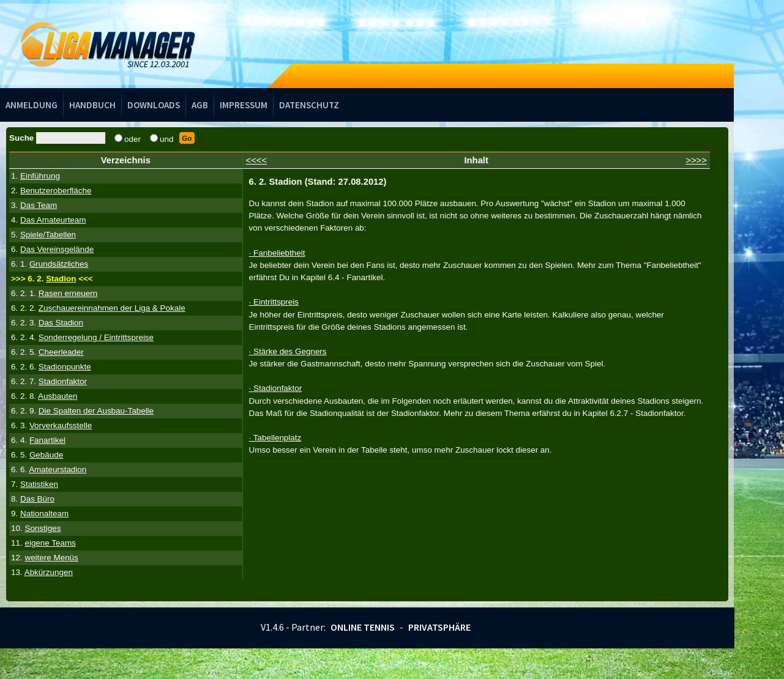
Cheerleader (61, 352)
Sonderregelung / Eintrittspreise (96, 337)
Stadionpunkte (65, 367)
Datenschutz (309, 105)
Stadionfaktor (63, 381)
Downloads (154, 105)
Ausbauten (58, 396)
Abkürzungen (49, 572)
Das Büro (37, 499)
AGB (200, 105)
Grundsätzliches (59, 264)
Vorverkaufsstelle (61, 425)
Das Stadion (61, 323)
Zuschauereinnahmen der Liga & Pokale (112, 308)
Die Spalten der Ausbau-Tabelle (96, 411)
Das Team (39, 205)
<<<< (257, 160)
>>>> (696, 160)
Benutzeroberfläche (56, 191)
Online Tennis (363, 627)
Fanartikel (47, 440)
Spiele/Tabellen (48, 235)
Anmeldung (32, 105)
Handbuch (92, 105)
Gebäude (46, 455)
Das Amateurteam (53, 220)
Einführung (40, 176)
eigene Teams (50, 543)
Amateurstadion (58, 469)
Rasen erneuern (68, 293)
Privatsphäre (439, 627)
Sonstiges (43, 528)
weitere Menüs (51, 558)
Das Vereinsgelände (57, 249)
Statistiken (39, 484)
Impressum (244, 105)
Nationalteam (44, 514)
